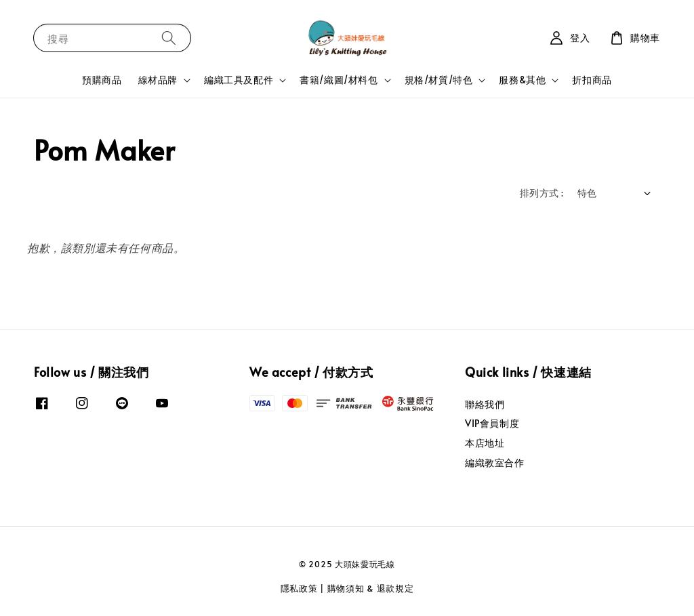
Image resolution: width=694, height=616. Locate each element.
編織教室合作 (495, 463)
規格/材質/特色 (439, 80)
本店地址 (485, 443)
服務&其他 (522, 80)
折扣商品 (592, 80)
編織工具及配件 (239, 80)
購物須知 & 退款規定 (371, 588)
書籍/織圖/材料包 (339, 80)
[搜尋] (169, 38)
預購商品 (102, 80)
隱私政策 (299, 588)
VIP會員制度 (492, 423)
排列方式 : (542, 193)
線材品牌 (158, 80)
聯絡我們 (485, 405)
